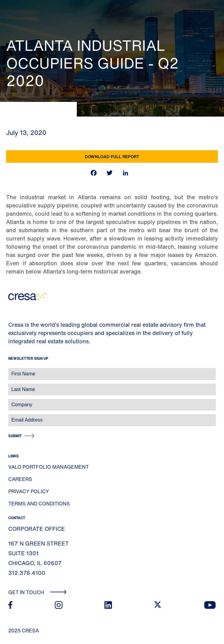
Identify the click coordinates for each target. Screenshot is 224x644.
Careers (20, 479)
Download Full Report (112, 156)
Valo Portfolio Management (49, 467)
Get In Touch (37, 592)
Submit (15, 436)
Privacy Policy (29, 491)
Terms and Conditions (39, 504)
